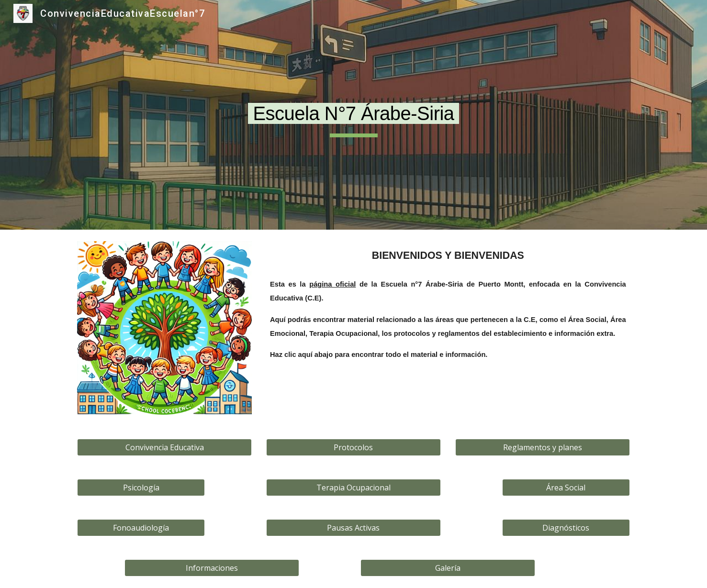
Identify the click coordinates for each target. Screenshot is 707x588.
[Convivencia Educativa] (164, 447)
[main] (353, 115)
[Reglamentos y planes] (543, 447)
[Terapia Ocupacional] (353, 488)
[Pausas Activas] (353, 528)
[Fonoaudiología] (141, 528)
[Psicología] (141, 488)
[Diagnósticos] (566, 528)
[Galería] (448, 568)
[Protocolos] (353, 447)
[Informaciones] (212, 568)
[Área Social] (566, 488)
